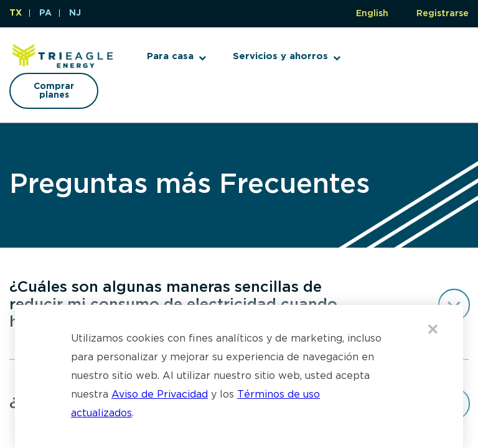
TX (16, 13)
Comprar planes (54, 91)
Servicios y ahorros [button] (280, 56)
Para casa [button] (170, 56)
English (372, 14)
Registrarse (443, 14)
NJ (75, 13)
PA (45, 13)
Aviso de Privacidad (160, 395)
